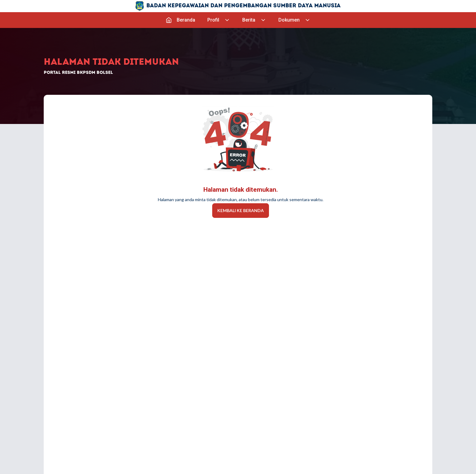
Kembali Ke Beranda (241, 210)
